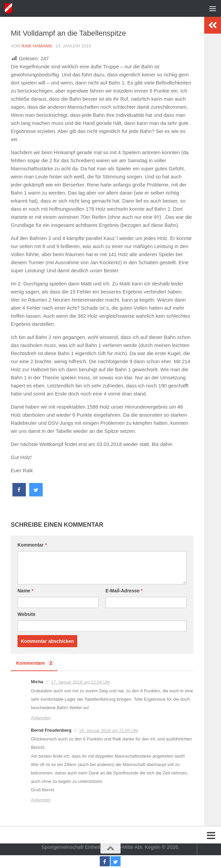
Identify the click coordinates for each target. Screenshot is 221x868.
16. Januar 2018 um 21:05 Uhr (108, 731)
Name (25, 591)
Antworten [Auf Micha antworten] (41, 718)
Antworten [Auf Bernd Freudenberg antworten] (41, 800)
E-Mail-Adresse (124, 591)
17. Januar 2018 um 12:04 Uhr (80, 682)
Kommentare (35, 663)
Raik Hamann (37, 46)
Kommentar (32, 545)
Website (26, 614)
